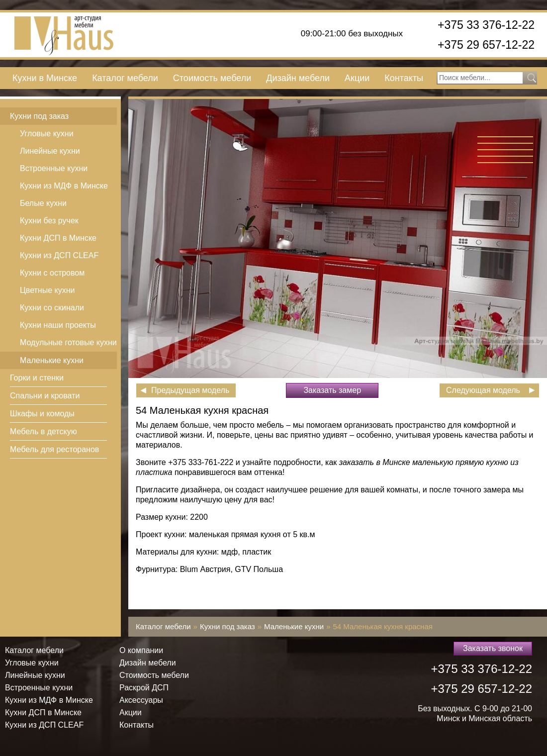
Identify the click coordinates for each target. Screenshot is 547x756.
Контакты (404, 78)
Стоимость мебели (212, 78)
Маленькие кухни (52, 360)
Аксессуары (141, 700)
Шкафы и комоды (42, 414)
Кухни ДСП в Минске (58, 238)
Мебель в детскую (44, 431)
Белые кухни (43, 203)
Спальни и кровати (45, 396)
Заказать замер (332, 390)
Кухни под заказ (39, 116)
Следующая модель (483, 390)
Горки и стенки (37, 378)
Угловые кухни (47, 134)
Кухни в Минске (45, 78)
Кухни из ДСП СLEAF (59, 255)
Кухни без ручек (49, 221)
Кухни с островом (52, 273)
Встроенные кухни (54, 168)
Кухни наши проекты (58, 325)
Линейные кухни (50, 151)
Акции (357, 78)
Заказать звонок (493, 648)
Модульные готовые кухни (68, 342)
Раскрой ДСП (144, 688)
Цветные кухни (47, 290)
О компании (141, 650)
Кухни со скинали (52, 308)
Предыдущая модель (190, 390)
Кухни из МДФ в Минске (64, 186)
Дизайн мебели (298, 78)
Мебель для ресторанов (54, 449)
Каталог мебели (125, 78)
